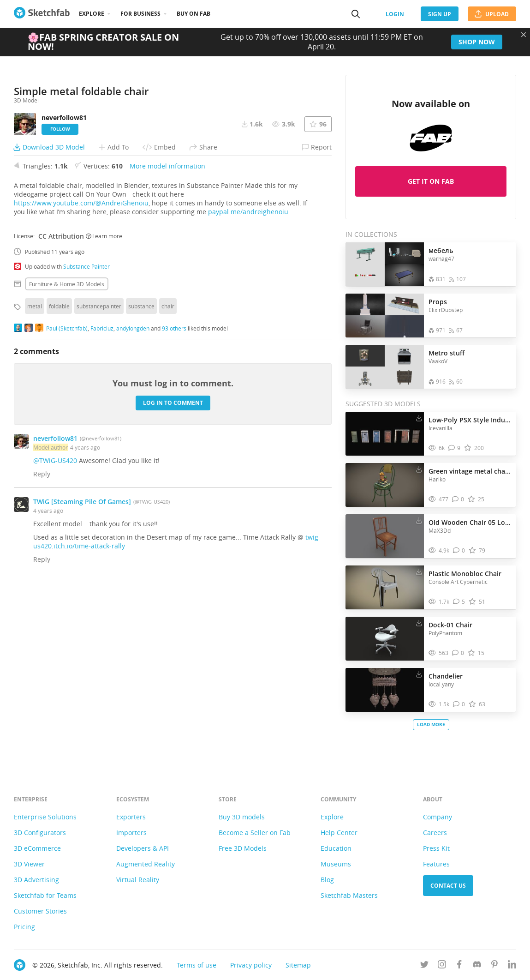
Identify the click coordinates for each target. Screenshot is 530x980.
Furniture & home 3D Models (67, 462)
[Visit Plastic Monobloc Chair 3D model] (385, 588)
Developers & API (143, 848)
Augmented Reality (146, 864)
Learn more (104, 414)
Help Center (339, 833)
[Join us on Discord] (477, 966)
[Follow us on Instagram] (442, 966)
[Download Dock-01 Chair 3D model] (419, 623)
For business (140, 14)
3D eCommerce (37, 848)
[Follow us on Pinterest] (494, 966)
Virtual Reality (138, 880)
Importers (131, 833)
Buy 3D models (242, 817)
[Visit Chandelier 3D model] (385, 690)
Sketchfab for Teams (45, 895)
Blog (327, 880)
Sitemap (298, 965)
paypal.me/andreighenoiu (248, 389)
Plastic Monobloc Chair (465, 574)
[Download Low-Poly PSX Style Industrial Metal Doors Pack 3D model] (419, 418)
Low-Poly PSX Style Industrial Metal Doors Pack (470, 420)
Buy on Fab (194, 14)
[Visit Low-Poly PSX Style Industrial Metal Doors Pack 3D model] (385, 434)
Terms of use (197, 965)
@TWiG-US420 (55, 638)
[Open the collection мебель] (385, 264)
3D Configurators (40, 833)
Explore (92, 14)
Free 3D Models (243, 848)
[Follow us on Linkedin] (512, 966)
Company (438, 817)
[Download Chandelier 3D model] (419, 674)
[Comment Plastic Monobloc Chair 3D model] (459, 602)
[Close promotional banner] (524, 35)
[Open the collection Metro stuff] (385, 367)
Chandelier (446, 676)
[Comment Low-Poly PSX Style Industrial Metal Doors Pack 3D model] (455, 448)
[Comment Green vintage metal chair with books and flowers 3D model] (458, 499)
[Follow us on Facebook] (459, 966)
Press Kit (436, 848)
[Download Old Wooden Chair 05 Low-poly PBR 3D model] (419, 520)
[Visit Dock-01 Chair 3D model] (385, 639)
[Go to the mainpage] (42, 14)
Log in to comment (173, 581)
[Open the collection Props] (385, 316)
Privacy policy (251, 965)
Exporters (131, 817)
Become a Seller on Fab (255, 833)
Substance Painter (86, 444)
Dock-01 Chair (450, 625)
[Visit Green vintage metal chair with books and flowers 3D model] (385, 485)
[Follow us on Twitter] (424, 966)
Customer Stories (40, 911)
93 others (174, 506)
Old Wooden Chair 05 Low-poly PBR (470, 522)
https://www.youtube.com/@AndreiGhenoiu (81, 381)
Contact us (448, 886)
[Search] (356, 14)
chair (168, 484)
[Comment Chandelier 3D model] (459, 704)
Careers (435, 833)
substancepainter (99, 484)
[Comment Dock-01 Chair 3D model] (458, 653)
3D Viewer (29, 864)
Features (436, 864)
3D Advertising (36, 880)
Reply (42, 652)
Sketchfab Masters (349, 895)
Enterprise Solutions (45, 817)
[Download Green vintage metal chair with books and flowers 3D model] (419, 469)
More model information (167, 344)
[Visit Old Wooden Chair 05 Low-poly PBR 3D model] (385, 536)
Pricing (24, 927)
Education (336, 848)
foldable (59, 484)
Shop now (477, 42)
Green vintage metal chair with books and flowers (470, 471)
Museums (336, 864)
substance (141, 484)
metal (35, 484)
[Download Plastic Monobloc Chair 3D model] (419, 571)
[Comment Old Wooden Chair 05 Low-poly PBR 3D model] (459, 550)
